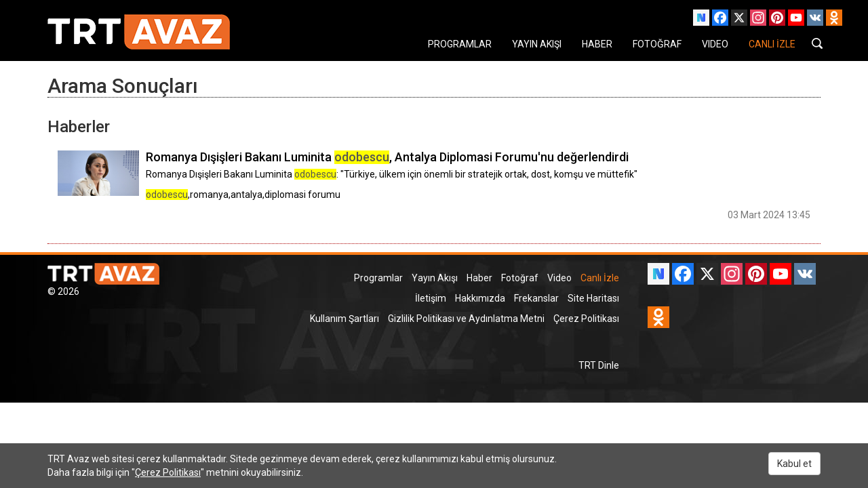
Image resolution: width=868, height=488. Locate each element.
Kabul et (794, 464)
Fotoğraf (520, 278)
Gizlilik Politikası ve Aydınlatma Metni (466, 319)
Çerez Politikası (586, 319)
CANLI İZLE (772, 44)
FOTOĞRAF (657, 44)
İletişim (431, 298)
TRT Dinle (599, 365)
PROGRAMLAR (460, 44)
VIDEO (715, 44)
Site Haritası (593, 298)
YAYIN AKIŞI (537, 44)
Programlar (378, 278)
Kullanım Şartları (344, 319)
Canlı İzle (600, 278)
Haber (479, 278)
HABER (597, 44)
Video (559, 278)
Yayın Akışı (435, 278)
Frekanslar (536, 298)
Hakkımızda (480, 298)
